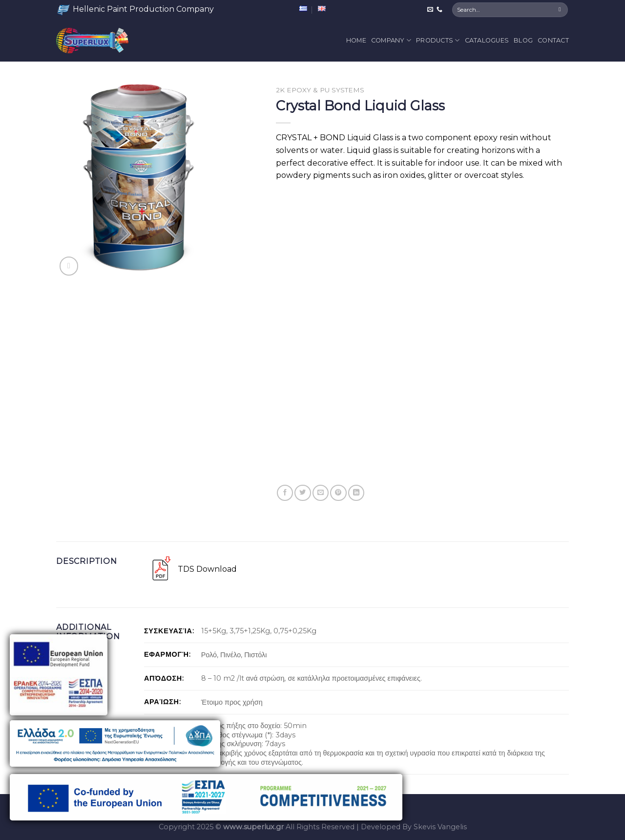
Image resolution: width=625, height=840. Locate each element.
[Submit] (560, 10)
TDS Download (207, 569)
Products (438, 40)
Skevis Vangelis (440, 827)
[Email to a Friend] (321, 493)
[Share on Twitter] (302, 493)
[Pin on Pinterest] (338, 493)
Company (391, 40)
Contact (553, 40)
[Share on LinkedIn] (356, 493)
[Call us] (439, 10)
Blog (523, 40)
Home (356, 40)
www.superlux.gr (253, 827)
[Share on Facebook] (285, 493)
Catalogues (487, 40)
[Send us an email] (430, 10)
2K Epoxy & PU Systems (320, 90)
